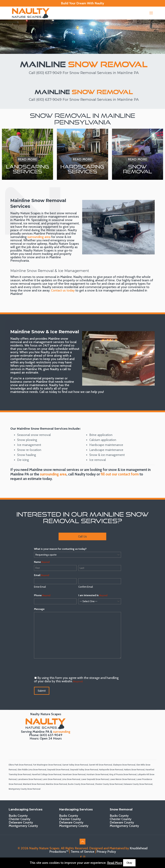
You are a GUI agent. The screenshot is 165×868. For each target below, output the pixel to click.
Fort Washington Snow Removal (47, 765)
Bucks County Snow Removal (81, 784)
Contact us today (63, 290)
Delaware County (21, 822)
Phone (42, 595)
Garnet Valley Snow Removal (75, 765)
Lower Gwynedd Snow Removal (95, 779)
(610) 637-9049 (49, 73)
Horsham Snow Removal (97, 774)
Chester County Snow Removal (109, 784)
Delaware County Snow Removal (138, 784)
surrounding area (39, 237)
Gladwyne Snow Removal (124, 765)
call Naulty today (82, 474)
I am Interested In (93, 595)
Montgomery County (23, 826)
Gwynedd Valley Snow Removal (84, 770)
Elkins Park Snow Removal (20, 765)
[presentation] (58, 667)
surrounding (62, 732)
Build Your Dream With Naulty (82, 3)
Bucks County (18, 816)
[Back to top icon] (82, 842)
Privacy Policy (106, 852)
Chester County (19, 819)
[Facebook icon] (81, 857)
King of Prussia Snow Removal (123, 774)
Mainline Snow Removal (56, 784)
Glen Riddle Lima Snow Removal (32, 770)
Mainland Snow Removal (34, 784)
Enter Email (40, 587)
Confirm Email (86, 587)
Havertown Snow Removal (74, 774)
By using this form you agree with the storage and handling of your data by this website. (76, 679)
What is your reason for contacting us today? (60, 549)
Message (39, 609)
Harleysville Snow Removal (111, 770)
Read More (115, 863)
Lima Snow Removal (71, 779)
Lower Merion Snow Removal (123, 779)
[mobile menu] (151, 13)
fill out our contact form (120, 474)
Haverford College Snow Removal (47, 774)
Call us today (48, 392)
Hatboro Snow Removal (134, 770)
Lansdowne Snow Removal (30, 779)
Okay (129, 863)
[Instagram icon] (84, 857)
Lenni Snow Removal (52, 779)
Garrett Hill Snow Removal (100, 765)
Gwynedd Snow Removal (58, 770)
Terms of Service (82, 852)
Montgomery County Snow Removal (25, 789)
